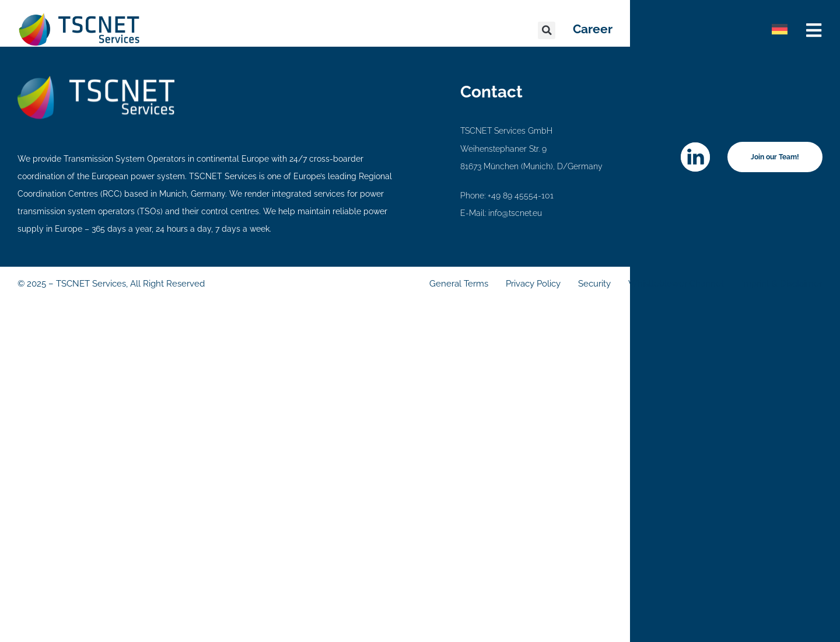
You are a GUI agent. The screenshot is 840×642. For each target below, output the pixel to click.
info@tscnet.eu (515, 213)
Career (593, 29)
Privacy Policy (533, 284)
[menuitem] (780, 29)
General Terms (459, 284)
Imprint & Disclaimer (781, 284)
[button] (547, 30)
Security (594, 284)
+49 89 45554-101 (521, 196)
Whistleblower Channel (676, 284)
